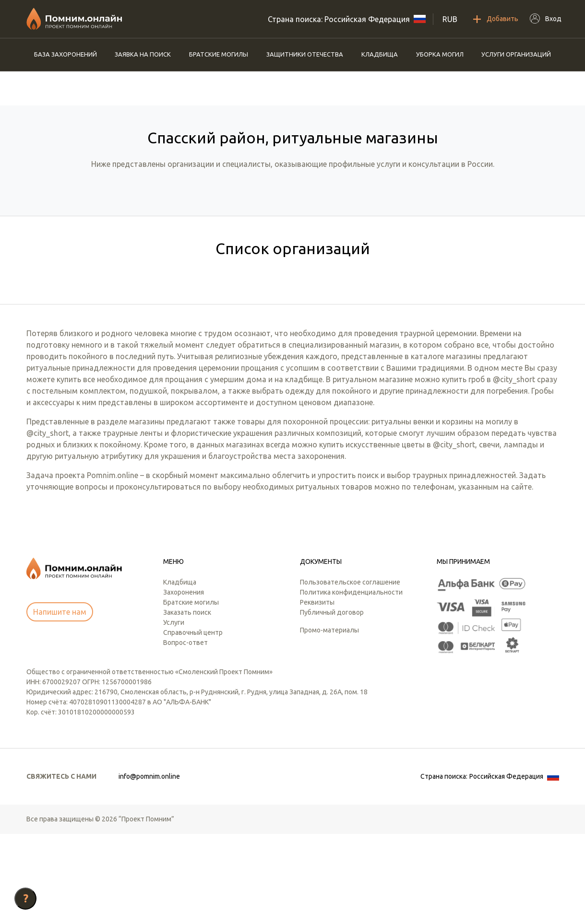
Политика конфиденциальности (351, 682)
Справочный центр (193, 723)
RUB (450, 19)
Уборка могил (440, 54)
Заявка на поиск (143, 54)
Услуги (174, 713)
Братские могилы (219, 54)
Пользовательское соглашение (350, 672)
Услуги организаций (516, 54)
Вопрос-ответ (185, 733)
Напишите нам (60, 702)
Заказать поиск (187, 702)
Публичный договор (332, 702)
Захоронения (184, 682)
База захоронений (66, 54)
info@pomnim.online (149, 866)
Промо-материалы (329, 720)
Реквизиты (317, 692)
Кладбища (380, 54)
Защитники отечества (305, 54)
